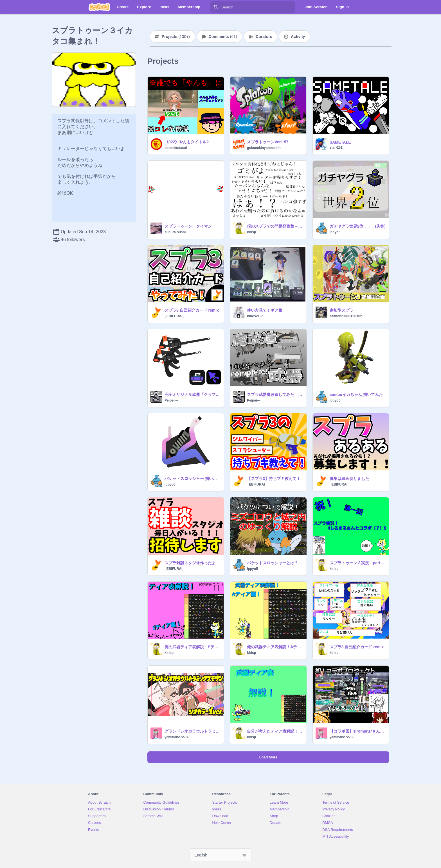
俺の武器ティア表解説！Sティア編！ (193, 647)
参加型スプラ (341, 310)
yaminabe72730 (177, 737)
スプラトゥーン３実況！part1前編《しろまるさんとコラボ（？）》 (358, 563)
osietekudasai (176, 148)
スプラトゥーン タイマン (188, 226)
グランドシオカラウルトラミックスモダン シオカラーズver (193, 731)
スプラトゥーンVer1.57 (268, 142)
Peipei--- (171, 400)
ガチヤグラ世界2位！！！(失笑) (358, 226)
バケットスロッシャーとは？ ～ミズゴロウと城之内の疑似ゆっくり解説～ (275, 563)
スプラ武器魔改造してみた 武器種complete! (275, 395)
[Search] (216, 7)
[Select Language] (220, 855)
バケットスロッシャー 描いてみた (193, 479)
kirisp (251, 232)
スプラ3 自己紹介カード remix (192, 310)
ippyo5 (335, 232)
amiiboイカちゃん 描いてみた (356, 395)
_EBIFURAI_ (174, 316)
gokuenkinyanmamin (264, 148)
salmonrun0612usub (346, 316)
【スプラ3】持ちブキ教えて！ (274, 479)
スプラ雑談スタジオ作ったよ (190, 563)
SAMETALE (340, 142)
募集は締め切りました (349, 479)
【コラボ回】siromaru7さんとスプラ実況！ (358, 731)
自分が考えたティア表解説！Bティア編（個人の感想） (275, 731)
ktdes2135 (255, 316)
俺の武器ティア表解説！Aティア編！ (275, 647)
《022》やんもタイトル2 (187, 142)
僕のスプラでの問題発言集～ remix (275, 226)
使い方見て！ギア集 (265, 310)
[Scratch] (99, 7)
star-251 (336, 148)
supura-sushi (175, 232)
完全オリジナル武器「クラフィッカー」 (193, 395)
